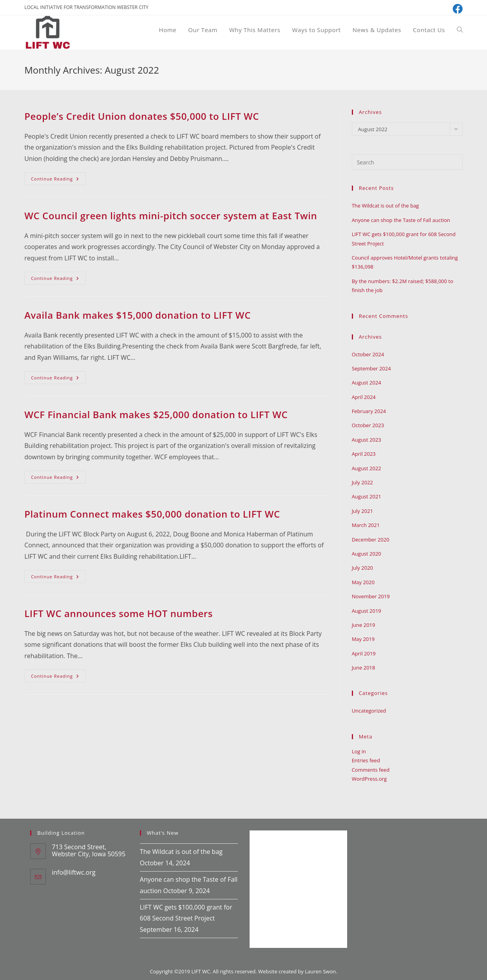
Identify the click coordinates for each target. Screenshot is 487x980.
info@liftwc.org (73, 872)
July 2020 (362, 568)
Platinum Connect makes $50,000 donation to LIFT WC (152, 514)
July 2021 (362, 511)
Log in (359, 751)
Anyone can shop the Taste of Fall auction (401, 220)
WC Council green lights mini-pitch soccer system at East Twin (171, 216)
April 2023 (364, 454)
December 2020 (371, 540)
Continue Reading (58, 180)
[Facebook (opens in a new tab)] (456, 9)
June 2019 (364, 625)
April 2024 (364, 397)
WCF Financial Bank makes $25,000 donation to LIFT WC (156, 414)
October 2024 (368, 354)
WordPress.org (369, 779)
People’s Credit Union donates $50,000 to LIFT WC (142, 116)
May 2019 (363, 639)
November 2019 (371, 596)
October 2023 (368, 425)
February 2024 (369, 411)
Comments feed (371, 770)
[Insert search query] (407, 162)
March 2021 (366, 525)
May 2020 (363, 582)
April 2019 (364, 653)
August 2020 (367, 554)
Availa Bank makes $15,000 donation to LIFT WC (138, 315)
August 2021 (367, 496)
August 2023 (367, 440)
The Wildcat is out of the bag (386, 206)
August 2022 (367, 468)
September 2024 (371, 368)
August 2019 (367, 611)
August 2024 (367, 383)
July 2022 (362, 482)
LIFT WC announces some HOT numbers (119, 613)
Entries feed (366, 760)
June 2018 (364, 668)
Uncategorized (369, 711)
